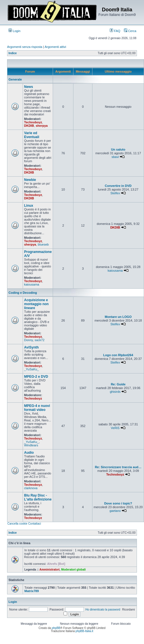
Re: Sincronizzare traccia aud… (118, 467)
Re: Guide (118, 384)
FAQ (115, 31)
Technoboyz (33, 122)
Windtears (31, 445)
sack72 (40, 340)
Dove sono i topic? (118, 503)
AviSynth (31, 347)
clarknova (31, 488)
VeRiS (115, 428)
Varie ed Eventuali (32, 135)
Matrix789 (32, 591)
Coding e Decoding (23, 293)
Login (14, 31)
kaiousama (32, 284)
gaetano (115, 511)
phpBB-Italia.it (84, 631)
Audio (29, 453)
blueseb (43, 244)
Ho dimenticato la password (103, 610)
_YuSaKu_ (31, 369)
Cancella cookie (17, 524)
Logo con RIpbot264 (118, 355)
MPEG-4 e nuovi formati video (37, 408)
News (28, 87)
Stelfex (115, 193)
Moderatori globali (74, 570)
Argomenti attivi (56, 47)
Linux (29, 206)
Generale (15, 79)
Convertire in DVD (118, 186)
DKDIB (29, 126)
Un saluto (118, 149)
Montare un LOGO (118, 317)
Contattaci (34, 524)
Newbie (30, 180)
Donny (28, 340)
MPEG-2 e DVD (36, 377)
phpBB (56, 628)
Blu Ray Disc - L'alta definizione (38, 497)
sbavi (115, 157)
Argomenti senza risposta (25, 47)
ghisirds (115, 392)
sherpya (42, 126)
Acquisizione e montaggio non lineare (36, 304)
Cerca (130, 31)
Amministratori (49, 570)
